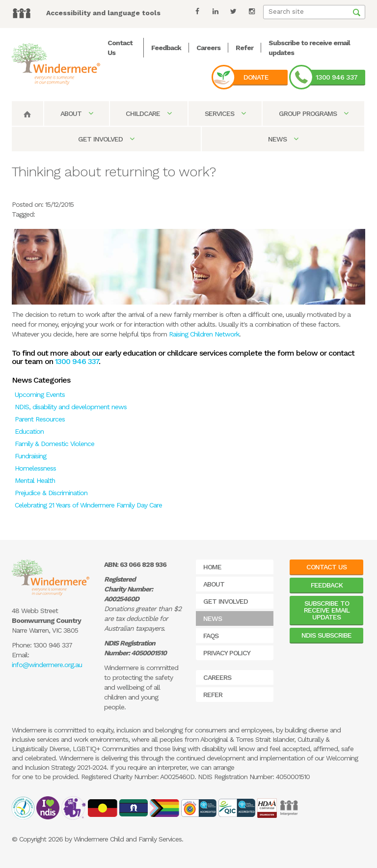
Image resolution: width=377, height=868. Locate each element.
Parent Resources (40, 419)
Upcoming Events (40, 394)
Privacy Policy (227, 653)
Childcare (148, 113)
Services (225, 113)
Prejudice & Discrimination (51, 493)
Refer (244, 48)
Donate (256, 77)
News (283, 139)
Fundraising (30, 456)
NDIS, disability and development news (71, 407)
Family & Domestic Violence (54, 444)
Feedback (166, 48)
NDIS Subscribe (326, 635)
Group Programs (313, 113)
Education (29, 431)
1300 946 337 (337, 77)
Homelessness (35, 468)
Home (212, 567)
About (77, 113)
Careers (208, 48)
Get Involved (106, 139)
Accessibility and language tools (103, 13)
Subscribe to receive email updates (327, 610)
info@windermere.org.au (47, 665)
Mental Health (35, 480)
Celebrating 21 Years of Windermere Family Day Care (88, 505)
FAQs (211, 636)
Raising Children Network (204, 334)
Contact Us (326, 567)
